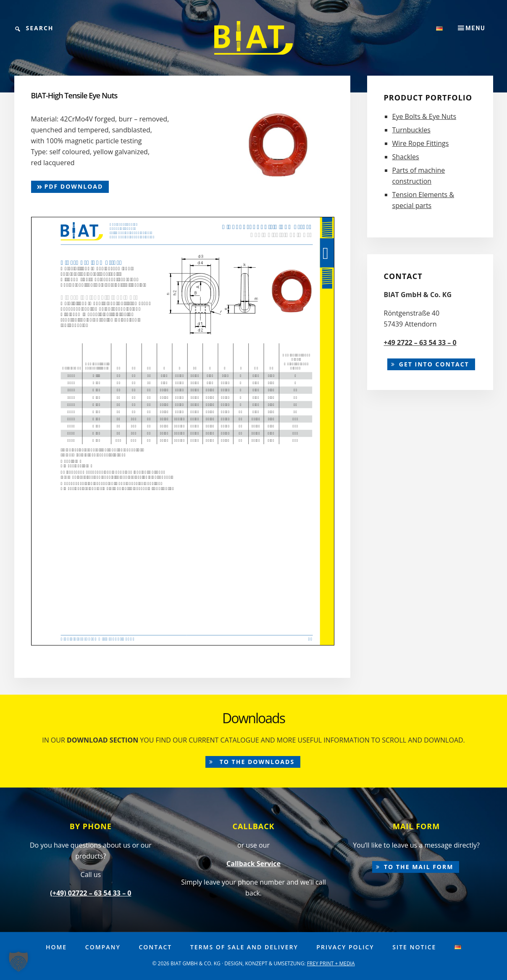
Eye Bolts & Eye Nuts (424, 116)
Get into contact (434, 364)
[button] (18, 962)
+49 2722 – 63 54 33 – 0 (420, 342)
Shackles (406, 157)
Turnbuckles (411, 130)
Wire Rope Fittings (421, 143)
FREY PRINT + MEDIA (331, 963)
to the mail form (419, 867)
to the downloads (256, 762)
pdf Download (70, 186)
